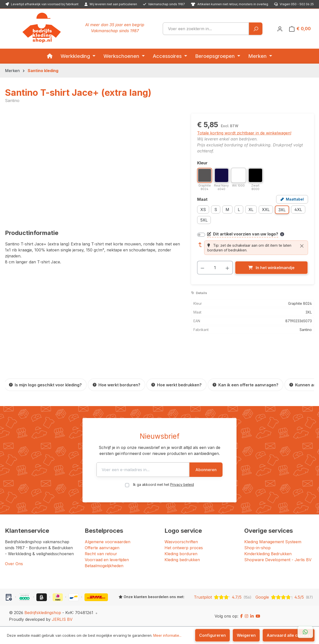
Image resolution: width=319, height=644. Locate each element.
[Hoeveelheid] (215, 268)
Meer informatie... (167, 635)
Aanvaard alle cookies (289, 635)
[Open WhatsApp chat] (305, 632)
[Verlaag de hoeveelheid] (202, 268)
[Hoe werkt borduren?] (117, 385)
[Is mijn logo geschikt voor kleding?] (45, 385)
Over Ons (14, 564)
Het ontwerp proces (184, 548)
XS (203, 210)
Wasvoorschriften (181, 542)
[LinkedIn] (252, 616)
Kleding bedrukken (182, 560)
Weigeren (246, 635)
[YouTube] (258, 616)
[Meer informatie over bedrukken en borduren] (282, 234)
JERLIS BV (62, 619)
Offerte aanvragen (102, 548)
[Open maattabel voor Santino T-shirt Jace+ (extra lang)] (292, 199)
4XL (298, 210)
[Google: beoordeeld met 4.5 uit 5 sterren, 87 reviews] (284, 597)
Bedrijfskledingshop (43, 613)
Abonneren (225, 470)
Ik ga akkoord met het (163, 484)
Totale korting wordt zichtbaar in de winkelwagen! (244, 133)
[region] (93, 167)
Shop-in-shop (257, 548)
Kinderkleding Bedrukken (268, 554)
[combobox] (206, 29)
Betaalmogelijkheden (104, 566)
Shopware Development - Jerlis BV (278, 560)
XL (251, 210)
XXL (266, 210)
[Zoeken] (256, 29)
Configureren (212, 635)
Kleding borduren (181, 554)
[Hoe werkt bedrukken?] (176, 385)
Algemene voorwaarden (108, 542)
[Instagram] (246, 616)
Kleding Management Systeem (273, 542)
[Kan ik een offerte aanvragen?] (245, 385)
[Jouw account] (280, 29)
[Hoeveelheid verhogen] (228, 268)
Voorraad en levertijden (107, 560)
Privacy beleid (182, 484)
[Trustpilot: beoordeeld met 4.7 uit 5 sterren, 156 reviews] (223, 597)
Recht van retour (101, 554)
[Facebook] (241, 616)
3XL (282, 210)
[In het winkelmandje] (271, 268)
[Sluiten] (302, 246)
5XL (204, 220)
